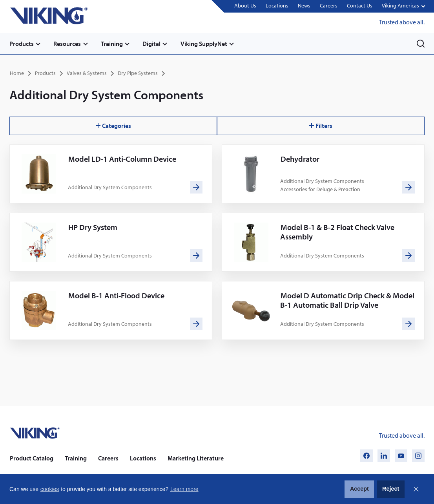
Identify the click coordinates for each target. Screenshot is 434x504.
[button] (403, 6)
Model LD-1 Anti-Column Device (122, 159)
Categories (113, 126)
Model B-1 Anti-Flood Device (116, 295)
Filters (321, 126)
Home (17, 73)
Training (112, 44)
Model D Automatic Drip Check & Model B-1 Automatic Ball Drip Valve (347, 300)
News (304, 6)
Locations (277, 6)
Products (22, 44)
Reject (391, 489)
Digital (152, 44)
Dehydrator (300, 159)
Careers (329, 6)
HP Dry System (93, 227)
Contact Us (360, 6)
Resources (67, 44)
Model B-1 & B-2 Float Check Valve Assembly (337, 232)
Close (416, 489)
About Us (245, 6)
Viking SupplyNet (205, 44)
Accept (359, 489)
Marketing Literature (196, 458)
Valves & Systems (87, 73)
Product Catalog (32, 458)
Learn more (184, 489)
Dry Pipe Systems (138, 73)
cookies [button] (50, 489)
